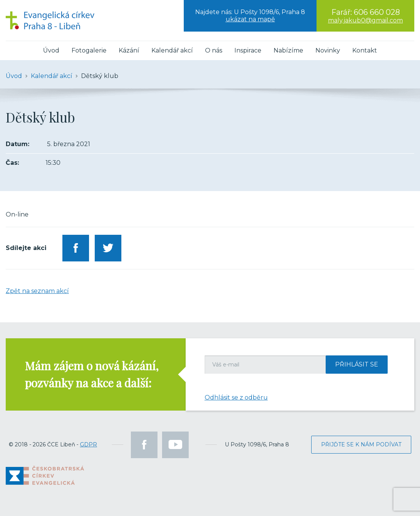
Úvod (51, 50)
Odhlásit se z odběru (236, 397)
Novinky (328, 50)
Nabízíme (288, 50)
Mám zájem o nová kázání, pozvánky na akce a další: (92, 374)
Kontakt (365, 50)
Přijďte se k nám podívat (361, 444)
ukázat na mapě (250, 19)
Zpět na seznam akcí (37, 291)
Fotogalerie (89, 50)
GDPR (88, 444)
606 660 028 (377, 12)
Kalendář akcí (172, 50)
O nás (214, 50)
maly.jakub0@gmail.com (365, 20)
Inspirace (248, 50)
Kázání (129, 50)
